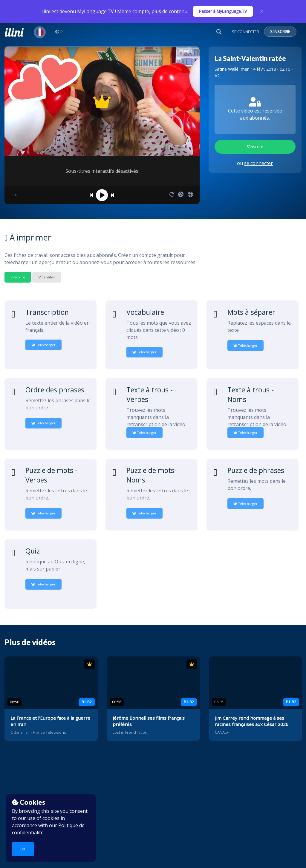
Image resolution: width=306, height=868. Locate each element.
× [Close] (262, 11)
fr (59, 32)
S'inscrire (255, 147)
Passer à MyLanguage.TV (223, 11)
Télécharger (43, 345)
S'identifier (47, 277)
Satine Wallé (227, 69)
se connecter (258, 163)
